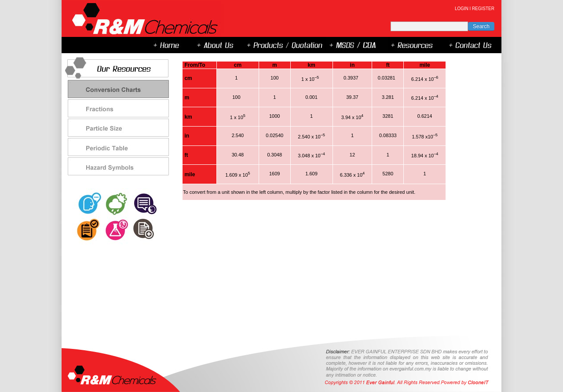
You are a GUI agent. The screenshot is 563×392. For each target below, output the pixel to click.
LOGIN (462, 9)
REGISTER (483, 9)
